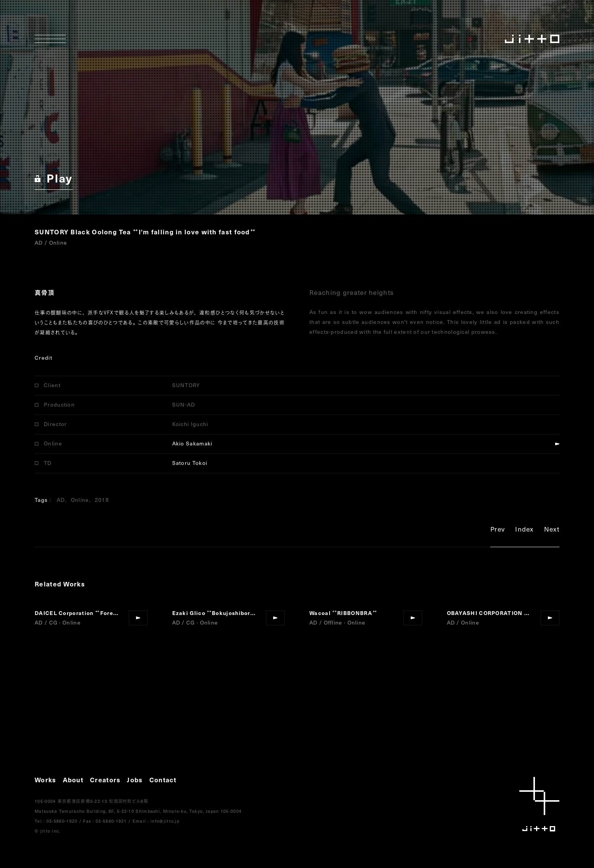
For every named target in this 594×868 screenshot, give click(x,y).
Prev (498, 530)
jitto (539, 804)
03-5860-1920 (62, 821)
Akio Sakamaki (192, 443)
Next (552, 530)
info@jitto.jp (165, 821)
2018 (102, 500)
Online (80, 500)
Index (524, 530)
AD (61, 500)
